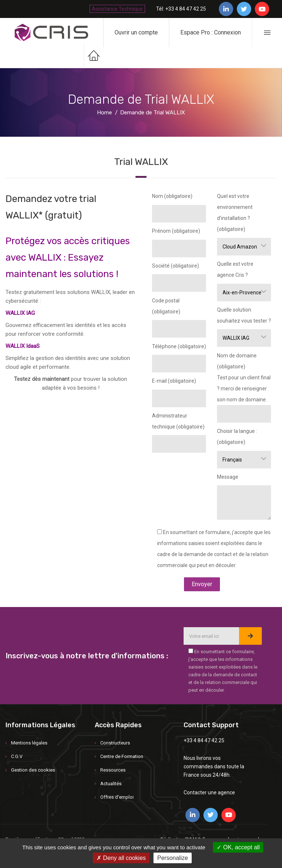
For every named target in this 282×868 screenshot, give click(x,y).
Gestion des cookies (33, 770)
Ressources (113, 770)
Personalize (173, 858)
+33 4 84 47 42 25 (204, 740)
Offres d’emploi (117, 797)
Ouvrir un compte (136, 32)
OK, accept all (238, 847)
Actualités (111, 784)
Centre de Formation (122, 756)
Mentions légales (29, 743)
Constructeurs (115, 743)
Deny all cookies (121, 858)
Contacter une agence (209, 792)
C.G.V (17, 756)
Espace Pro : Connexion (211, 32)
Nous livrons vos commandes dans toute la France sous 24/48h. (214, 766)
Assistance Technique (117, 9)
